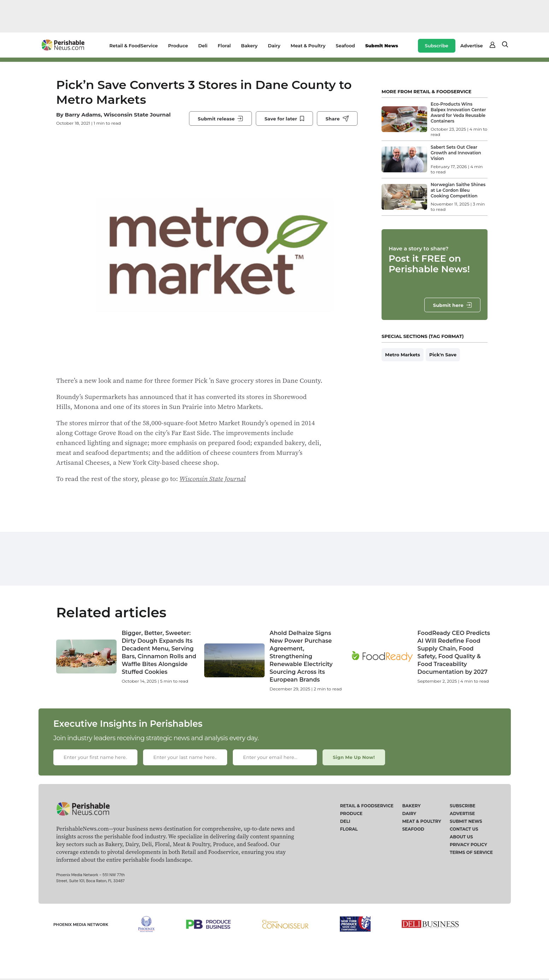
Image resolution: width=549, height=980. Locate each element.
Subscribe (437, 46)
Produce (178, 46)
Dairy (274, 46)
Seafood (345, 46)
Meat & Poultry (308, 46)
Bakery (249, 46)
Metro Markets (403, 355)
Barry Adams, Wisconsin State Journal (118, 115)
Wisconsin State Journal (212, 479)
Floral (224, 46)
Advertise (472, 46)
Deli (203, 46)
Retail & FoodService (134, 46)
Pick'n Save (443, 355)
